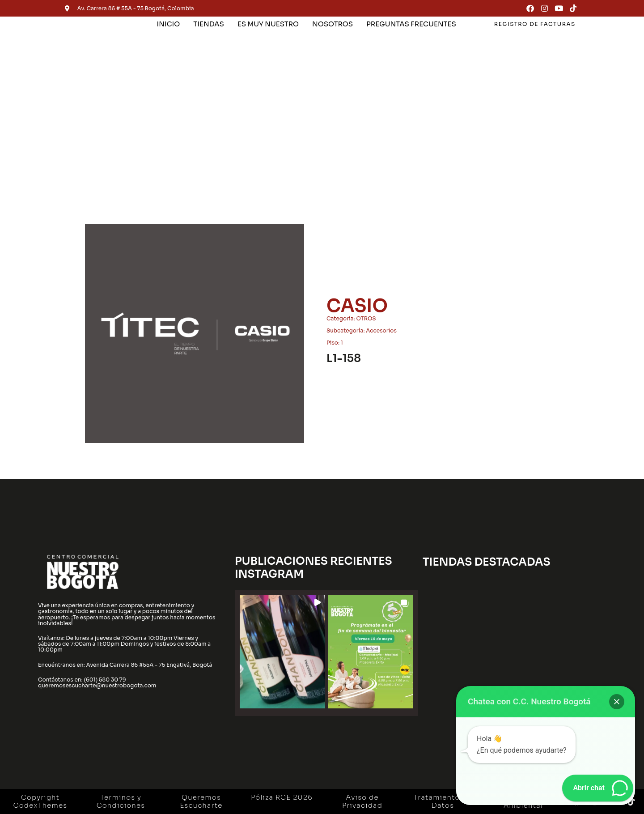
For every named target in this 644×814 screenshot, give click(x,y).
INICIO (169, 24)
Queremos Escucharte (201, 801)
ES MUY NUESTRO (268, 24)
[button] (282, 652)
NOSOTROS (333, 24)
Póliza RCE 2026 (282, 797)
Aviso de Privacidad (362, 801)
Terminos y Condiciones (121, 801)
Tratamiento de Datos (443, 801)
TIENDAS (208, 24)
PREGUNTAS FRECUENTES (411, 24)
